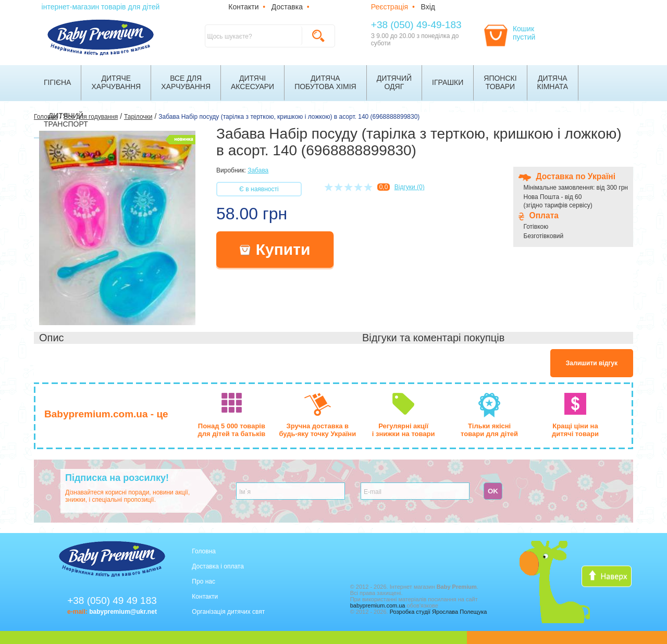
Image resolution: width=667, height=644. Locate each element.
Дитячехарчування (116, 82)
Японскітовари (500, 82)
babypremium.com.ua (378, 605)
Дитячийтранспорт (66, 120)
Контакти (243, 7)
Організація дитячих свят (228, 612)
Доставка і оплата (218, 566)
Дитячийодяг (394, 82)
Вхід (428, 7)
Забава (258, 170)
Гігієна (57, 82)
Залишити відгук (592, 363)
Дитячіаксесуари (252, 82)
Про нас (203, 581)
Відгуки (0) (410, 187)
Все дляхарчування (186, 82)
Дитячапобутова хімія (325, 82)
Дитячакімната (553, 82)
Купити (275, 249)
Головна (204, 551)
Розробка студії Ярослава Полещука (439, 612)
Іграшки (448, 82)
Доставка (287, 7)
